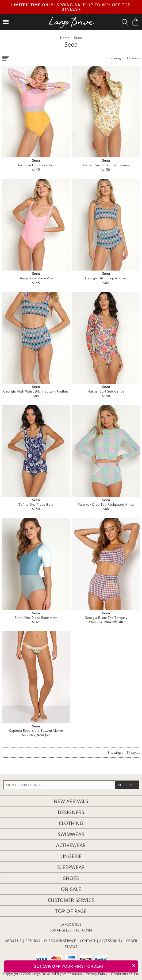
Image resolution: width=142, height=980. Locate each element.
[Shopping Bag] (135, 22)
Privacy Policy (97, 974)
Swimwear (71, 834)
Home (65, 38)
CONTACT (88, 941)
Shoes (71, 878)
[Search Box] (125, 22)
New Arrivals (71, 801)
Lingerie (71, 856)
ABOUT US (13, 941)
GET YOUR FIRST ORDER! (86, 966)
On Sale (71, 889)
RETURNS (33, 941)
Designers (71, 812)
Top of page (71, 911)
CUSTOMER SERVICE (60, 941)
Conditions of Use (125, 974)
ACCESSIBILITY (111, 941)
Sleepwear (71, 867)
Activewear (71, 845)
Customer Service (71, 900)
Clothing (71, 823)
